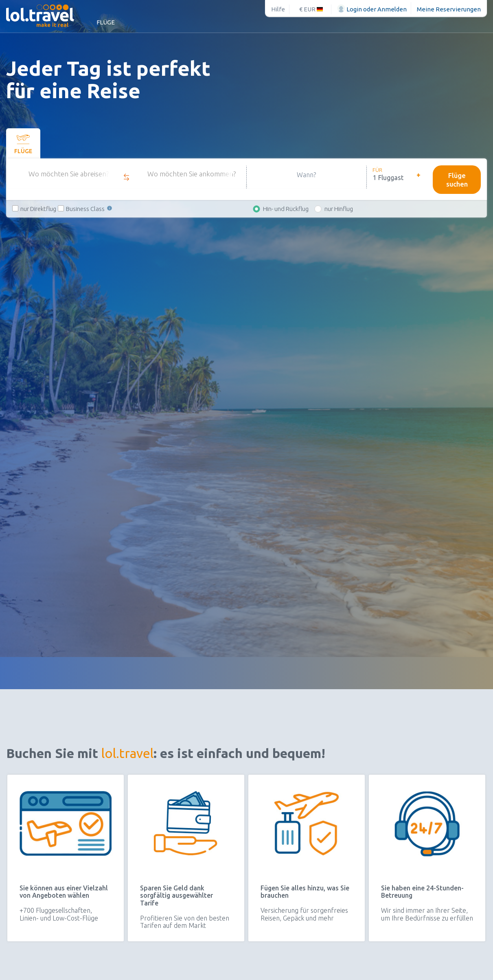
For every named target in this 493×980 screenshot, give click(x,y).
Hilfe (278, 9)
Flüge (106, 22)
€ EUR (311, 9)
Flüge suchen (457, 180)
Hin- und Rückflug (286, 209)
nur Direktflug (38, 209)
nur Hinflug (339, 209)
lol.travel (127, 753)
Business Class (90, 209)
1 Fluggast (388, 178)
